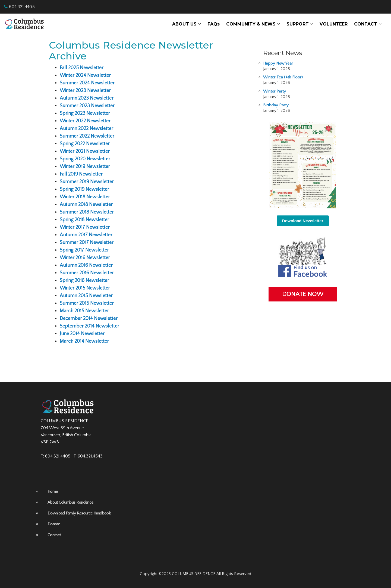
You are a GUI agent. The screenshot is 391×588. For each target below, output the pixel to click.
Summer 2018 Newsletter (87, 212)
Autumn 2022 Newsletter (86, 129)
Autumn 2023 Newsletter (87, 98)
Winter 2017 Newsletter (85, 227)
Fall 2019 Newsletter (81, 174)
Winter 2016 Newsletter (85, 258)
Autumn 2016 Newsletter (86, 265)
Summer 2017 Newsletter (87, 243)
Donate (54, 524)
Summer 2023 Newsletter (87, 106)
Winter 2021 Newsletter (85, 151)
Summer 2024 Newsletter (87, 83)
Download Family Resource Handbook (79, 513)
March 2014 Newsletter (84, 341)
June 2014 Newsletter (82, 334)
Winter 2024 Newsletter (85, 75)
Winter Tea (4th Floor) (283, 77)
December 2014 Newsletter (89, 319)
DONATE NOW (303, 294)
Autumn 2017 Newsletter (86, 235)
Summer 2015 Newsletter (87, 303)
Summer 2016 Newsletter (87, 273)
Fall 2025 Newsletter (82, 68)
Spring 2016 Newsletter (84, 281)
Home (53, 492)
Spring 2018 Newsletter (84, 220)
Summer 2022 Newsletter (87, 136)
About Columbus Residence (70, 502)
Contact (54, 535)
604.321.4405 (19, 7)
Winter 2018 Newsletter (85, 197)
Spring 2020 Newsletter (85, 159)
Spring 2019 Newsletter (84, 189)
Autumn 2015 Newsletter (86, 296)
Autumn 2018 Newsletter (86, 205)
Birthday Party (276, 105)
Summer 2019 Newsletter (87, 182)
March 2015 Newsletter (84, 311)
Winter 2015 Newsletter (85, 288)
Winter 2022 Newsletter (85, 121)
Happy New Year (278, 63)
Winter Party (275, 91)
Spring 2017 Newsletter (84, 250)
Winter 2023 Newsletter (85, 91)
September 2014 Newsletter (89, 326)
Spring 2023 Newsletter (85, 113)
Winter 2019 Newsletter (85, 167)
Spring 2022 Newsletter (85, 144)
